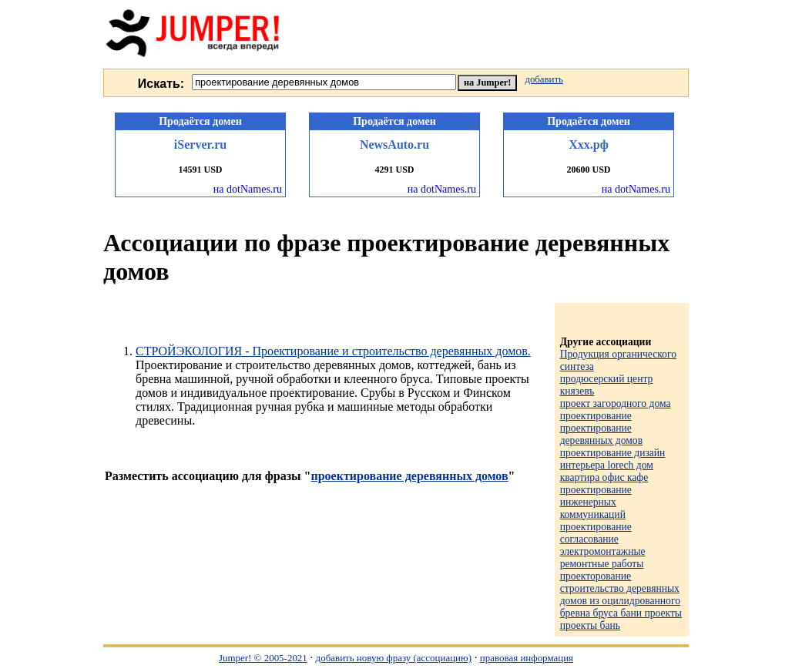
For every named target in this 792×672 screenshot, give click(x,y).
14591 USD (200, 170)
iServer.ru (200, 144)
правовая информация (527, 658)
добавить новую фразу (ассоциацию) (394, 658)
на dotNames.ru (248, 189)
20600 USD (588, 170)
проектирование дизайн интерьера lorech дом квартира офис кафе (613, 465)
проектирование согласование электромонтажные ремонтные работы (603, 545)
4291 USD (394, 170)
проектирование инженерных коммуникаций (596, 502)
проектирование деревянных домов (409, 476)
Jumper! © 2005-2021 (263, 658)
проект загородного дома (616, 403)
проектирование (596, 416)
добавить (544, 79)
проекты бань (590, 625)
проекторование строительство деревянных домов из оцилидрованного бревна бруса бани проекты (621, 595)
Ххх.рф (589, 144)
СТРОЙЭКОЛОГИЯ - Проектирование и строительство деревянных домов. (333, 351)
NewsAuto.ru (394, 144)
